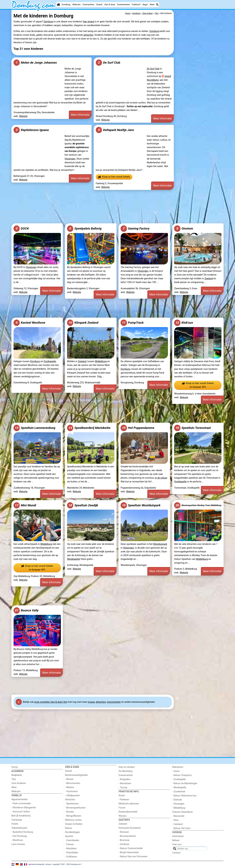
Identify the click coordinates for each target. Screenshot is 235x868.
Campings (17, 820)
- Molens (70, 787)
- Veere (176, 771)
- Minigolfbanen (73, 816)
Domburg (66, 4)
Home (15, 767)
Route (122, 795)
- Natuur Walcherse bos (184, 796)
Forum (122, 808)
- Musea (69, 779)
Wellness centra (73, 820)
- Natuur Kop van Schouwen (133, 856)
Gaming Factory (135, 229)
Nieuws (123, 816)
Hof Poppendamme (137, 428)
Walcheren (178, 767)
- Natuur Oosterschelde (131, 848)
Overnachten (88, 4)
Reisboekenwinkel (128, 812)
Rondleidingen (73, 832)
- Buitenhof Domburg (22, 832)
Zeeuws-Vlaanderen (183, 812)
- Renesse (124, 832)
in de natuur (161, 478)
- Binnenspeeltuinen (75, 808)
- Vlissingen (178, 804)
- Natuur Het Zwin (181, 828)
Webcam (76, 4)
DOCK (21, 229)
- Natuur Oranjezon (182, 775)
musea (91, 702)
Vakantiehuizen (19, 828)
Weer (152, 4)
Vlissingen (70, 159)
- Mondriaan (125, 783)
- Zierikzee (124, 844)
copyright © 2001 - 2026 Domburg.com (67, 864)
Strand (99, 4)
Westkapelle (73, 559)
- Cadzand (178, 824)
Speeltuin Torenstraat (192, 428)
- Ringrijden (124, 779)
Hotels (15, 824)
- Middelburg (179, 808)
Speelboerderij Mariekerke (89, 428)
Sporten (69, 836)
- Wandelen (71, 849)
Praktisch (136, 4)
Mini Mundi (25, 505)
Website (23, 116)
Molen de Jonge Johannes (35, 63)
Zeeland (209, 279)
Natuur (69, 828)
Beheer (176, 840)
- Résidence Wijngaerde (24, 808)
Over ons (177, 844)
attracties (88, 35)
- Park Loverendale (21, 803)
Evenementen (123, 4)
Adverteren (178, 836)
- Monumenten (73, 783)
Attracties (70, 800)
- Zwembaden (72, 840)
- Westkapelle (179, 787)
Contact (176, 853)
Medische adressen (129, 804)
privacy (48, 864)
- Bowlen (70, 812)
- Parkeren (124, 800)
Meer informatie (80, 115)
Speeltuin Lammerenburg (34, 428)
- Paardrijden (72, 853)
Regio (145, 4)
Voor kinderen (19, 783)
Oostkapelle (50, 361)
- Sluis (175, 820)
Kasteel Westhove (29, 323)
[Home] (58, 5)
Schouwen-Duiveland (129, 828)
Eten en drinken (127, 767)
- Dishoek (177, 800)
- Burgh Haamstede (129, 852)
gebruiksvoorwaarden (36, 864)
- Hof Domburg (19, 836)
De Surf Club (108, 63)
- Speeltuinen (72, 804)
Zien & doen (110, 4)
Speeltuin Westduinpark (141, 505)
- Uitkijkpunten (73, 795)
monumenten (114, 702)
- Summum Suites (21, 812)
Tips (14, 779)
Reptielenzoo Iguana (31, 130)
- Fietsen (70, 844)
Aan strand (89, 22)
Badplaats (17, 775)
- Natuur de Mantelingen (185, 783)
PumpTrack (132, 323)
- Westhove (17, 840)
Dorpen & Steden (74, 824)
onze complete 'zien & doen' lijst (51, 702)
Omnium (184, 229)
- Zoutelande (179, 792)
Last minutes (18, 844)
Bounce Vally (26, 610)
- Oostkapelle (179, 779)
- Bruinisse (124, 840)
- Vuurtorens (71, 791)
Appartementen (20, 799)
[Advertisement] (199, 85)
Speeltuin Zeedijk (83, 505)
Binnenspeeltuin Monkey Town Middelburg (198, 505)
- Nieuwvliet (178, 816)
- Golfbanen (71, 857)
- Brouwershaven (127, 836)
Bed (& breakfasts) (21, 816)
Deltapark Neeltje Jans (115, 130)
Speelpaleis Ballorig (84, 229)
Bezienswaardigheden (77, 775)
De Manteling (125, 771)
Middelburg (101, 361)
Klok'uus (184, 323)
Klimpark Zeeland (83, 323)
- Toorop (123, 787)
